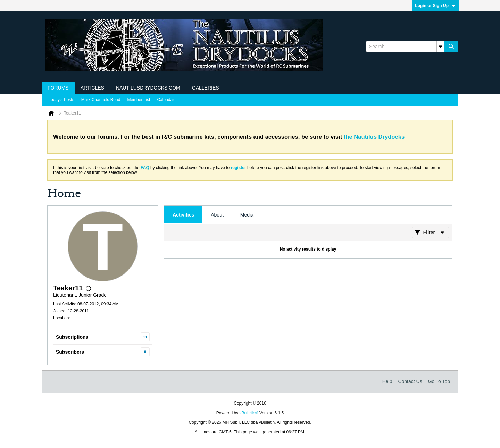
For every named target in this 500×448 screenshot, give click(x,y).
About (217, 215)
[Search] (405, 47)
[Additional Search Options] (440, 47)
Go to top (439, 381)
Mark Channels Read (101, 100)
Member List (139, 100)
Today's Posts (61, 100)
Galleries (206, 88)
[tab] (183, 215)
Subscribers (70, 352)
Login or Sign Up (435, 6)
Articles (92, 88)
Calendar (165, 100)
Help (387, 381)
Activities (183, 215)
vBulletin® (249, 413)
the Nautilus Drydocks (374, 137)
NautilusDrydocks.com (148, 88)
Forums (58, 88)
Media (247, 215)
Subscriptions (72, 337)
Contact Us (410, 381)
